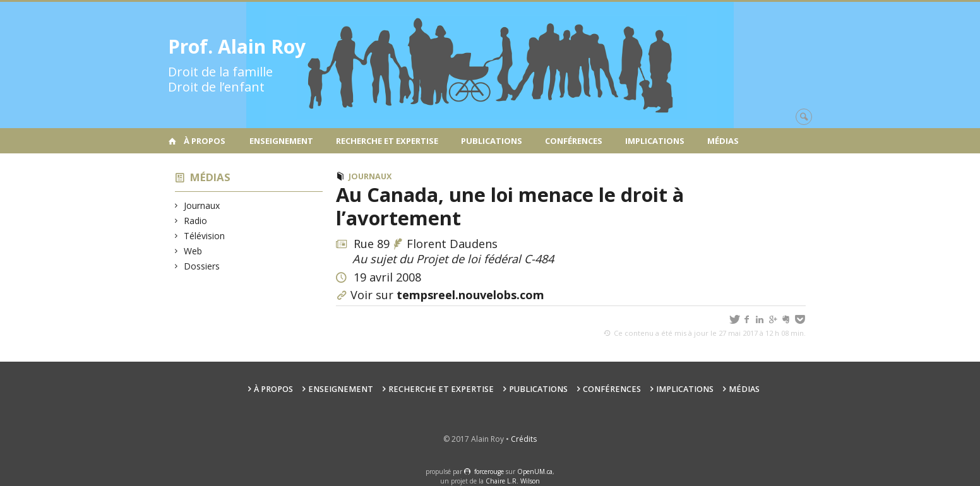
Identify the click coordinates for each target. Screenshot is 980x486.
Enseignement (281, 141)
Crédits (524, 439)
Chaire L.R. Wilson (513, 481)
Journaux (202, 205)
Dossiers (202, 266)
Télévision (205, 236)
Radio (196, 221)
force (489, 471)
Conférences (574, 141)
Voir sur (447, 295)
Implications (655, 141)
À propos (205, 141)
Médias (723, 141)
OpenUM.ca (535, 471)
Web (193, 251)
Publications (492, 141)
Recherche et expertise (387, 141)
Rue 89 (372, 244)
